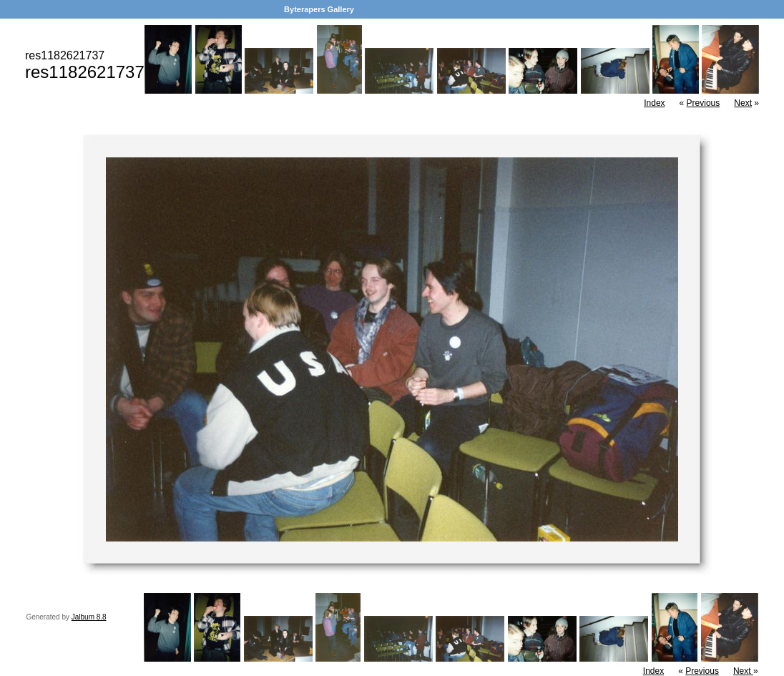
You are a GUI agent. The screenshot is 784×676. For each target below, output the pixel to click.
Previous (704, 103)
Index (654, 103)
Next (743, 103)
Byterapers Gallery (319, 9)
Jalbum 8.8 (89, 617)
